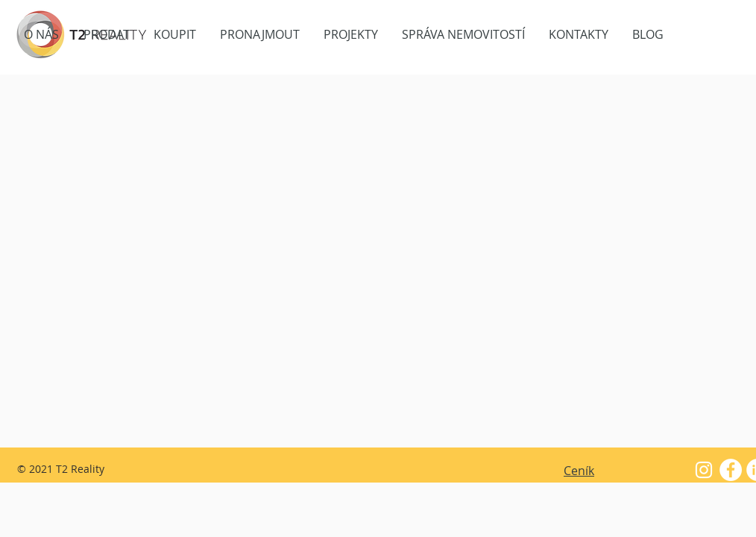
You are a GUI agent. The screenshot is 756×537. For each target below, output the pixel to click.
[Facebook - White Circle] (731, 470)
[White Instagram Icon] (704, 470)
